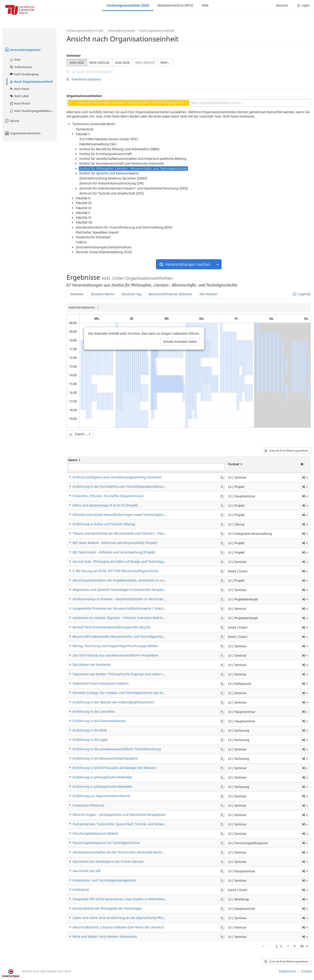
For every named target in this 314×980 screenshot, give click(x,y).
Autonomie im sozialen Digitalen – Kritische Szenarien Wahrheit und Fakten (128, 618)
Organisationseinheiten (22, 133)
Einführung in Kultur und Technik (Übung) (104, 524)
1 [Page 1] (277, 946)
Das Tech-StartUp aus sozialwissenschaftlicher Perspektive (115, 655)
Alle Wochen (209, 294)
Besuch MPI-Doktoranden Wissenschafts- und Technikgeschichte (120, 637)
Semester (74, 55)
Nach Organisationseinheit (31, 82)
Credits (307, 971)
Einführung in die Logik (90, 740)
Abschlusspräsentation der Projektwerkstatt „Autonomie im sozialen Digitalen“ (130, 580)
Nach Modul (20, 103)
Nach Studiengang (24, 74)
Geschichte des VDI (87, 871)
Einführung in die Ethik (90, 730)
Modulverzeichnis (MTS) (175, 5)
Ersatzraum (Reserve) (88, 805)
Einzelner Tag (132, 294)
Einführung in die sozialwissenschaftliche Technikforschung (117, 749)
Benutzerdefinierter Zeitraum (171, 294)
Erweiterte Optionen (84, 79)
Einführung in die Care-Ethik (94, 712)
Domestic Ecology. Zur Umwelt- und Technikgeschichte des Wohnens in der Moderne (135, 693)
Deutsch (282, 5)
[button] (305, 477)
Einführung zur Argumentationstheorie (101, 796)
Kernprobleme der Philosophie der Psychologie (107, 908)
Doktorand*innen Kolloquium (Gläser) (101, 683)
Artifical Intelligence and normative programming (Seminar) (117, 477)
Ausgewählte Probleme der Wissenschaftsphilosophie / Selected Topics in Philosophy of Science (143, 608)
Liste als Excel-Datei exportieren (287, 451)
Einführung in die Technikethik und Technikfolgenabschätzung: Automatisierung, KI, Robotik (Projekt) (147, 487)
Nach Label (19, 96)
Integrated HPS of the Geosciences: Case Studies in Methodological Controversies (132, 899)
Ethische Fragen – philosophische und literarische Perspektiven (119, 815)
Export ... (80, 434)
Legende (302, 294)
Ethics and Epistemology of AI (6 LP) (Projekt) (105, 505)
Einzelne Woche (103, 294)
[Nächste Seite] (288, 946)
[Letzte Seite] (295, 946)
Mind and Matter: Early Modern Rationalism (105, 937)
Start (15, 60)
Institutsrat (81, 890)
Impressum (287, 971)
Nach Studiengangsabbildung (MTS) (33, 111)
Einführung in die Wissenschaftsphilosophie (105, 758)
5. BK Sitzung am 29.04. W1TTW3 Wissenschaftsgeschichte (115, 571)
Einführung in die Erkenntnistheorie (99, 721)
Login (303, 5)
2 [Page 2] (281, 946)
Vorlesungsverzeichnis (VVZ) (128, 5)
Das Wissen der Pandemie (92, 665)
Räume (12, 121)
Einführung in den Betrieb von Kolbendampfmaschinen (113, 702)
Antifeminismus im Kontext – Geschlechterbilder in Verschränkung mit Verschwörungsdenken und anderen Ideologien (160, 599)
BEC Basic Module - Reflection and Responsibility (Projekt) (115, 543)
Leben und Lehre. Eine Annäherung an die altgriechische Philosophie (124, 918)
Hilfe (205, 5)
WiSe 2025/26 (100, 62)
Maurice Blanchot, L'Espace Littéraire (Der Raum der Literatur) (118, 927)
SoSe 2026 (122, 62)
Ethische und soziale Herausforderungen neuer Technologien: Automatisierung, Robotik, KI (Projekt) (146, 515)
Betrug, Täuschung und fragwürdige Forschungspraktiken (115, 646)
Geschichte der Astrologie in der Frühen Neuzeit (108, 862)
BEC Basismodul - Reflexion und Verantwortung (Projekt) (114, 552)
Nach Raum (19, 89)
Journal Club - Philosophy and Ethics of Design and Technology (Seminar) (126, 562)
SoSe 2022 (77, 62)
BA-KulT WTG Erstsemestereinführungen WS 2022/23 (112, 627)
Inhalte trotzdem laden (180, 342)
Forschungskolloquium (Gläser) (96, 833)
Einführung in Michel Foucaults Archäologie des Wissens (114, 768)
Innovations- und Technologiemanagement (104, 880)
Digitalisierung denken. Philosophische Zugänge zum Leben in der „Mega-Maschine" (135, 674)
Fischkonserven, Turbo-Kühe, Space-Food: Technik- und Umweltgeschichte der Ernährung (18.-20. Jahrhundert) (154, 824)
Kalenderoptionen (82, 307)
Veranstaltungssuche (22, 50)
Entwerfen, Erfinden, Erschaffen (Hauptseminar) (108, 496)
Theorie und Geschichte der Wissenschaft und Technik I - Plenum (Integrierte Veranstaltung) (141, 533)
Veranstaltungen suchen (185, 264)
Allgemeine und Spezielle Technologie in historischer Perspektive (120, 590)
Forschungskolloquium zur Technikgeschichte (106, 843)
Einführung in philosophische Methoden (102, 777)
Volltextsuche (21, 67)
